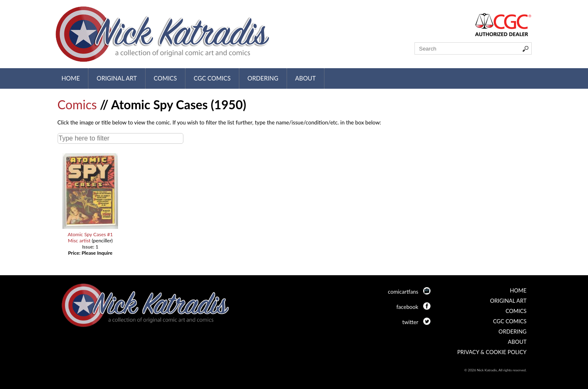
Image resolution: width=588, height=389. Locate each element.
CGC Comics (212, 78)
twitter (410, 322)
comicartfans (403, 292)
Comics (165, 78)
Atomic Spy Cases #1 (90, 234)
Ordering (263, 78)
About (306, 78)
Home (71, 78)
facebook (407, 307)
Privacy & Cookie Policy (492, 352)
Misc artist (79, 241)
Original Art (117, 78)
